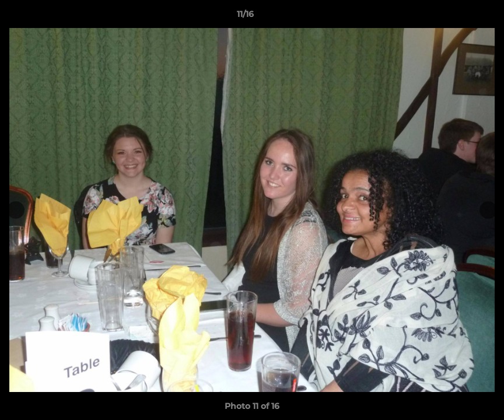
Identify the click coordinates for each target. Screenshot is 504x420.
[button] (455, 17)
